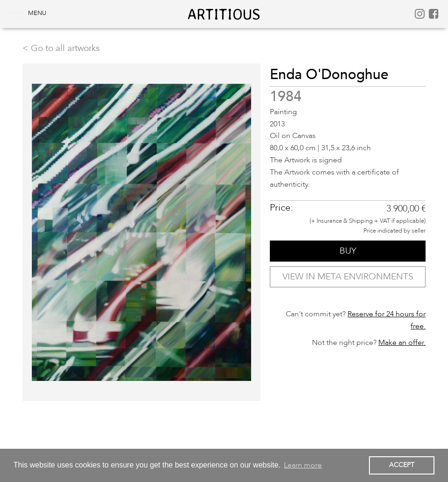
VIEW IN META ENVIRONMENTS (348, 277)
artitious (224, 14)
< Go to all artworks (61, 48)
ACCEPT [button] (402, 465)
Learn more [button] (303, 465)
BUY (348, 251)
